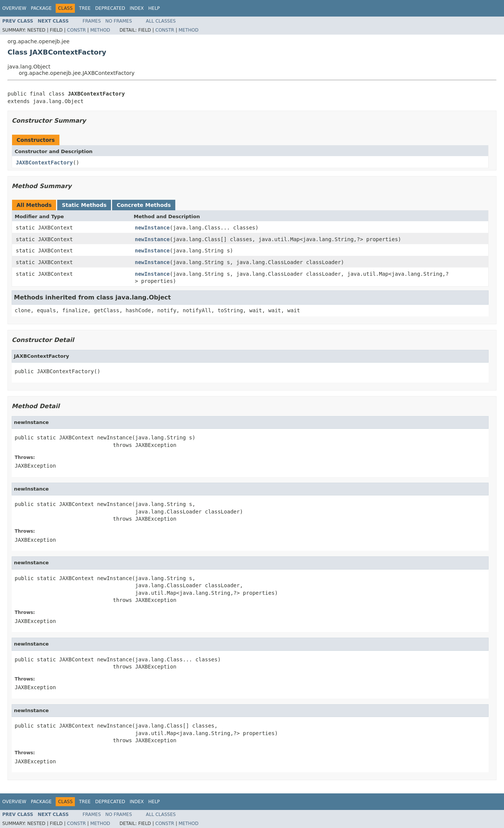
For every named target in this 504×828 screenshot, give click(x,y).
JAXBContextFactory (44, 163)
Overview (14, 8)
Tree (85, 8)
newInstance (153, 228)
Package (41, 8)
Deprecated (110, 8)
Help (154, 8)
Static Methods (84, 205)
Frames (92, 21)
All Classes (161, 21)
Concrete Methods (144, 205)
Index (137, 8)
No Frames (119, 21)
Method (100, 30)
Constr (76, 30)
